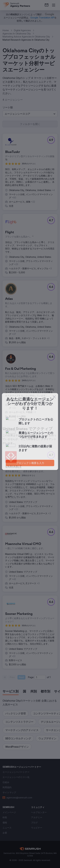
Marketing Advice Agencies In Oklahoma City (26, 37)
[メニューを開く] (54, 5)
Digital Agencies (22, 30)
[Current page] (40, 677)
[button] (30, 114)
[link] (47, 5)
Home (6, 30)
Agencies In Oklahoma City (17, 34)
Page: (31, 677)
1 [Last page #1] (50, 677)
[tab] (11, 692)
